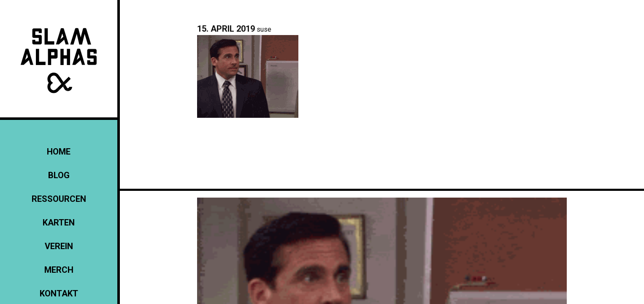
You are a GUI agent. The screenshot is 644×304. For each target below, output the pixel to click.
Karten (59, 223)
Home (59, 152)
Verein (59, 246)
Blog (59, 175)
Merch (59, 270)
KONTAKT (59, 293)
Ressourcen (59, 199)
